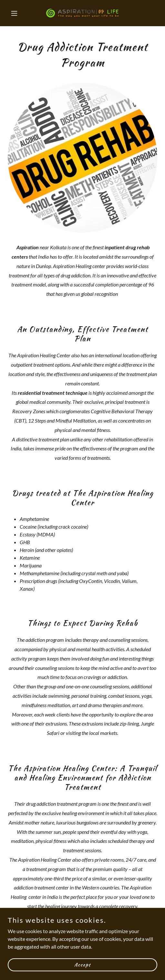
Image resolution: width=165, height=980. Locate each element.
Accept (82, 964)
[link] (82, 13)
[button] (19, 13)
